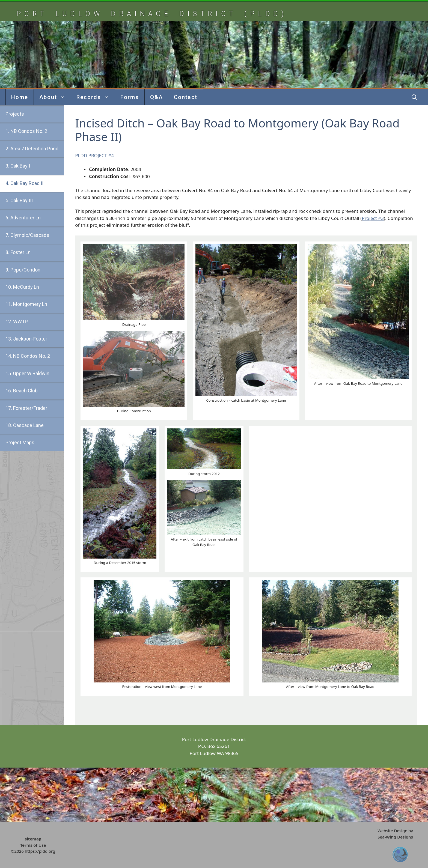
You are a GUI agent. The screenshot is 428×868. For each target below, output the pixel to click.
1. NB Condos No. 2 (26, 131)
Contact (186, 97)
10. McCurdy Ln (22, 287)
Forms (130, 97)
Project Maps (20, 442)
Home (20, 97)
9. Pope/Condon (23, 270)
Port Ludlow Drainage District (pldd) (152, 14)
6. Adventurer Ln (23, 218)
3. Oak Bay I (18, 166)
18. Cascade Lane (25, 425)
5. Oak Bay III (19, 200)
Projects (15, 114)
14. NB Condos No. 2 (28, 356)
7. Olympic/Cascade (27, 235)
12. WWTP (17, 322)
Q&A (157, 97)
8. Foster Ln (18, 252)
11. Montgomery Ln (26, 304)
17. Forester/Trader (26, 408)
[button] (414, 97)
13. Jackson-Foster (26, 339)
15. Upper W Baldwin (27, 373)
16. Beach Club (22, 391)
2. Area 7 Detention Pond (32, 149)
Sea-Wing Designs (395, 837)
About (55, 97)
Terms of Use (33, 845)
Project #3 (373, 218)
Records (96, 97)
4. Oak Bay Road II (24, 183)
